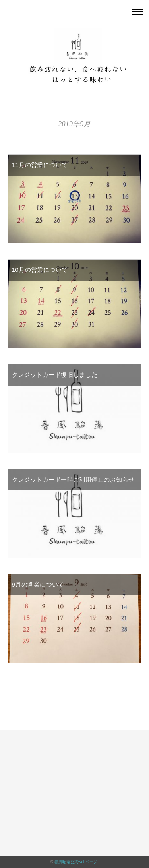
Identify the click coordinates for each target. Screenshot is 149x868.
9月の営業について (38, 584)
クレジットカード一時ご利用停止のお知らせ (73, 480)
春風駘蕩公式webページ (76, 862)
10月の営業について (40, 270)
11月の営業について (40, 165)
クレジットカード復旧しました (55, 375)
